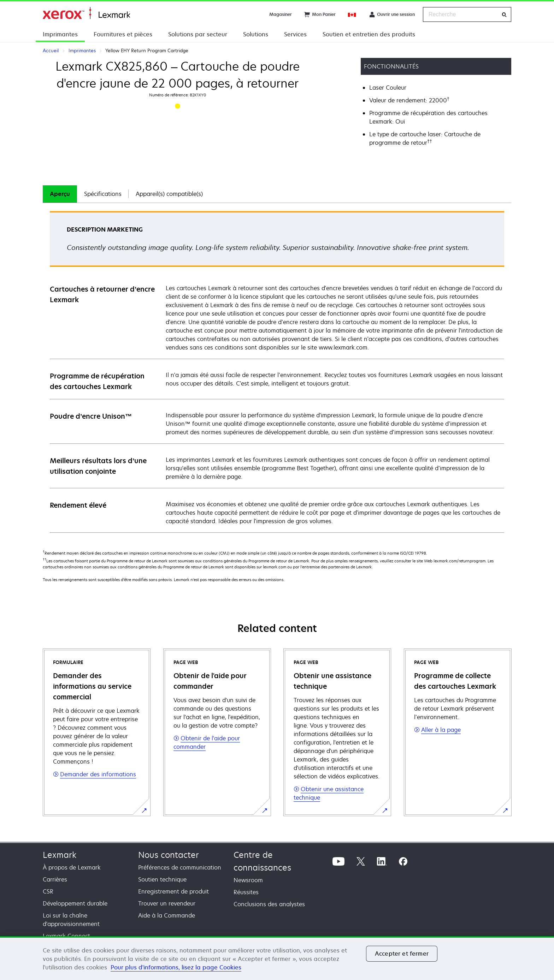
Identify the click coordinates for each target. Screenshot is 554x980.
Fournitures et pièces (123, 34)
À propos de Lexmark (72, 867)
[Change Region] (352, 14)
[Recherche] (504, 15)
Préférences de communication (180, 867)
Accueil (86, 13)
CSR (48, 891)
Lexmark (60, 855)
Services (295, 34)
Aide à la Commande (167, 915)
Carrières (55, 879)
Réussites (246, 892)
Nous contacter (169, 855)
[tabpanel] (277, 372)
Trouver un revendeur (167, 903)
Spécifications (103, 194)
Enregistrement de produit (173, 891)
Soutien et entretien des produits (369, 34)
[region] (277, 958)
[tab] (60, 194)
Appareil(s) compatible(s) (169, 194)
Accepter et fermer (402, 954)
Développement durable (75, 903)
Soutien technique (162, 879)
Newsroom (248, 880)
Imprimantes (60, 34)
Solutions (256, 34)
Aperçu (60, 194)
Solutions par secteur (198, 34)
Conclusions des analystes (269, 904)
